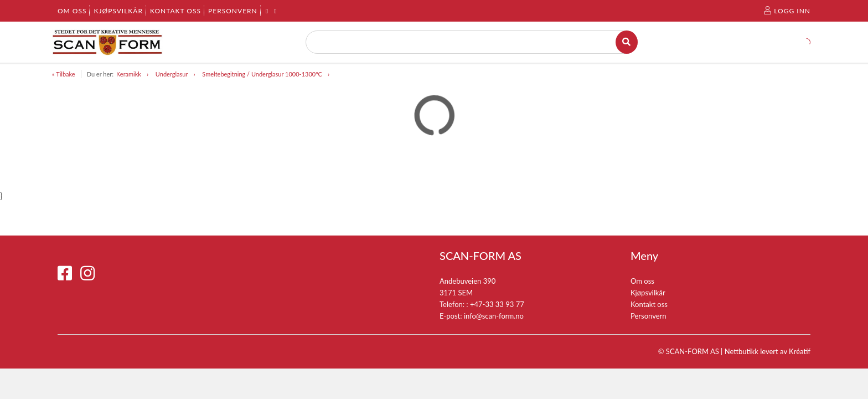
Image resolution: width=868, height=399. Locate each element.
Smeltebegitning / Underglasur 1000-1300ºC (262, 74)
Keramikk (129, 74)
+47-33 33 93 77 (497, 304)
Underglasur (172, 74)
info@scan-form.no (494, 316)
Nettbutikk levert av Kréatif (768, 351)
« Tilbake (64, 74)
